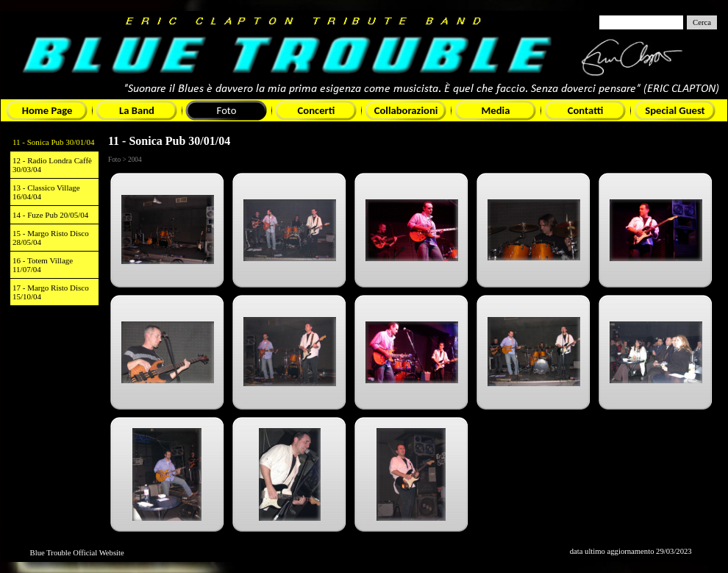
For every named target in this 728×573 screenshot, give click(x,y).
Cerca (702, 22)
